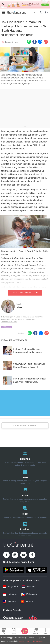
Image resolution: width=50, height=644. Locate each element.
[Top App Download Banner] (25, 4)
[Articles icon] (14, 631)
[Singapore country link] (10, 587)
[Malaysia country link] (10, 602)
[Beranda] (25, 458)
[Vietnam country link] (27, 602)
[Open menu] (4, 13)
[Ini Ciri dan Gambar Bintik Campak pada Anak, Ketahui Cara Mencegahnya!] (25, 380)
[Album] (25, 495)
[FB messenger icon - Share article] (40, 42)
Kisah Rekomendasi (14, 340)
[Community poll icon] (46, 631)
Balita (18, 317)
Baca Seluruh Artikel (25, 293)
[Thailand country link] (28, 587)
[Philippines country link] (29, 594)
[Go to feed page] (17, 13)
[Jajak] (25, 476)
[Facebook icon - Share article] (35, 42)
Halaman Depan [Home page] (7, 317)
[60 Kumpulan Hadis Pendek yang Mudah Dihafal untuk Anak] (25, 366)
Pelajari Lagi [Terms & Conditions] (24, 641)
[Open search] (35, 13)
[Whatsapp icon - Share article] (29, 42)
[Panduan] (25, 528)
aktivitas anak (7, 327)
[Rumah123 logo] (13, 619)
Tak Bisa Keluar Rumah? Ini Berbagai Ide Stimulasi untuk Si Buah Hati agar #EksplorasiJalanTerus (22, 319)
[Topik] (25, 512)
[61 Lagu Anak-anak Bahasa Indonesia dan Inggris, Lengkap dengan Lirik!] (25, 351)
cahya (19, 307)
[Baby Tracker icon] (25, 631)
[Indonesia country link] (10, 594)
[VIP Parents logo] (33, 619)
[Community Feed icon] (36, 631)
